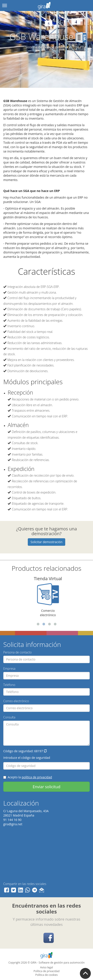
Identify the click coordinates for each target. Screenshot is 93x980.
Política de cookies (46, 975)
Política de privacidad (46, 971)
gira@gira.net (13, 824)
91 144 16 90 (12, 820)
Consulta (9, 717)
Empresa (9, 669)
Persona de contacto (18, 652)
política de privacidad (37, 777)
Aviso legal (46, 967)
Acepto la (28, 777)
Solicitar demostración (47, 542)
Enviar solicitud (46, 787)
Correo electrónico (16, 701)
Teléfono (9, 685)
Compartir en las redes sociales (25, 884)
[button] (45, 751)
